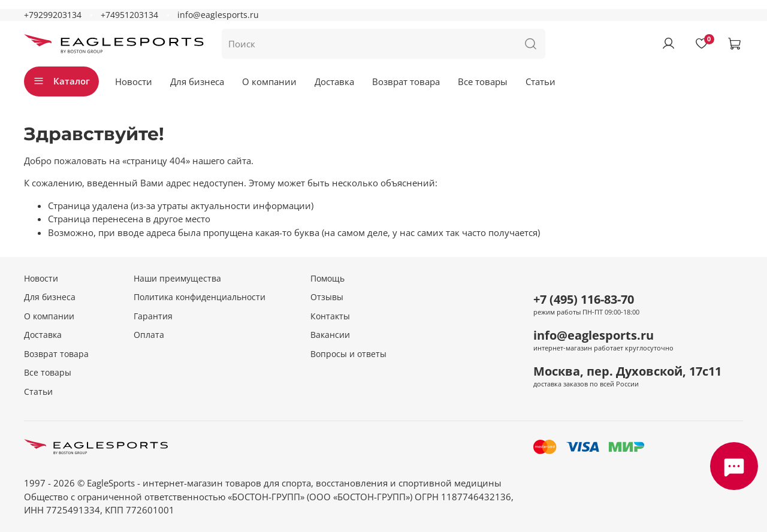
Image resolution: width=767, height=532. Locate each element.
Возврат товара (406, 81)
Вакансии (330, 335)
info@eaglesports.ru (218, 15)
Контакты (330, 316)
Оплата (149, 335)
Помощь (327, 279)
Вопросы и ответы (348, 354)
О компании (269, 81)
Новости (134, 81)
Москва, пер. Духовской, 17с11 (627, 371)
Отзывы (327, 297)
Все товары (483, 81)
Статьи (540, 81)
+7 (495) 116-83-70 (584, 299)
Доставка (334, 81)
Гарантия (153, 316)
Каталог (61, 81)
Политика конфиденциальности (200, 297)
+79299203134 (53, 15)
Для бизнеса (197, 81)
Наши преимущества (177, 279)
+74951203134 (129, 15)
